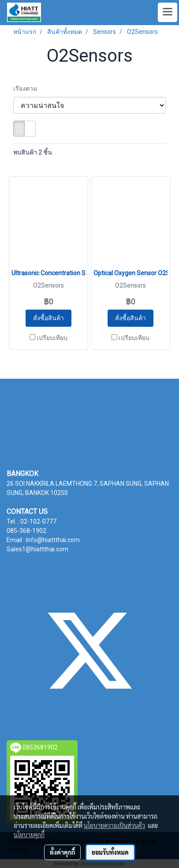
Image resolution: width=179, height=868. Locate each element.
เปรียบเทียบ (52, 338)
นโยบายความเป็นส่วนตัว (114, 825)
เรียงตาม (27, 89)
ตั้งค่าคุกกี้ (62, 852)
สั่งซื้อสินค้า (48, 318)
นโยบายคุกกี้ (29, 835)
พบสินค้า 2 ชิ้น (33, 152)
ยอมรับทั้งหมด (110, 852)
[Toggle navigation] (168, 12)
